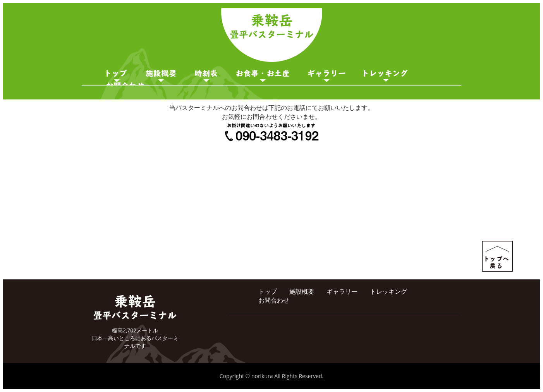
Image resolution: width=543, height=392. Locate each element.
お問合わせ (274, 300)
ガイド (386, 76)
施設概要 (161, 76)
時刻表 (206, 76)
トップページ (117, 76)
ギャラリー (327, 76)
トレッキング (388, 291)
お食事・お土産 (263, 76)
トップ (268, 291)
